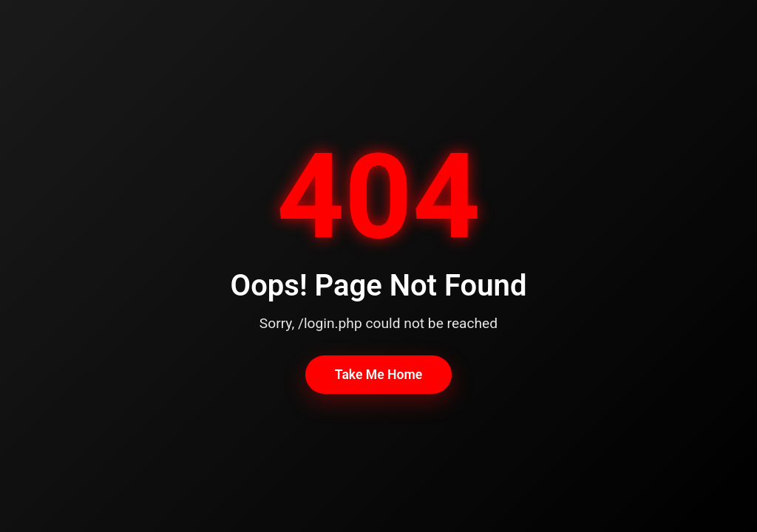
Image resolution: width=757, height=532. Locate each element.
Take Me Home (378, 375)
